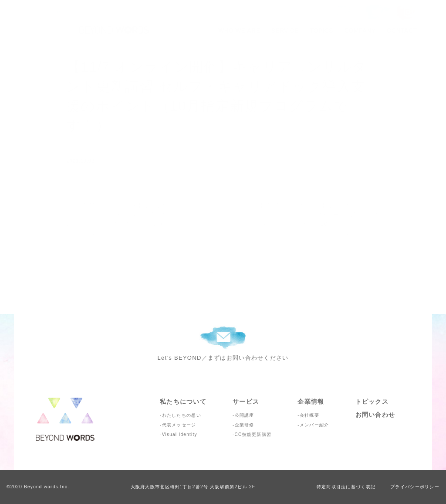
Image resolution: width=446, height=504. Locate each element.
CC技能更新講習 (253, 434)
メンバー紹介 (314, 425)
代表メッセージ (179, 425)
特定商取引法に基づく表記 (346, 487)
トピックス (372, 402)
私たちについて (183, 402)
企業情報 (311, 402)
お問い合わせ (375, 415)
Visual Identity (180, 434)
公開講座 (245, 415)
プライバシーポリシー (415, 487)
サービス (246, 402)
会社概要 (309, 415)
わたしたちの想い (182, 415)
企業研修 (245, 425)
